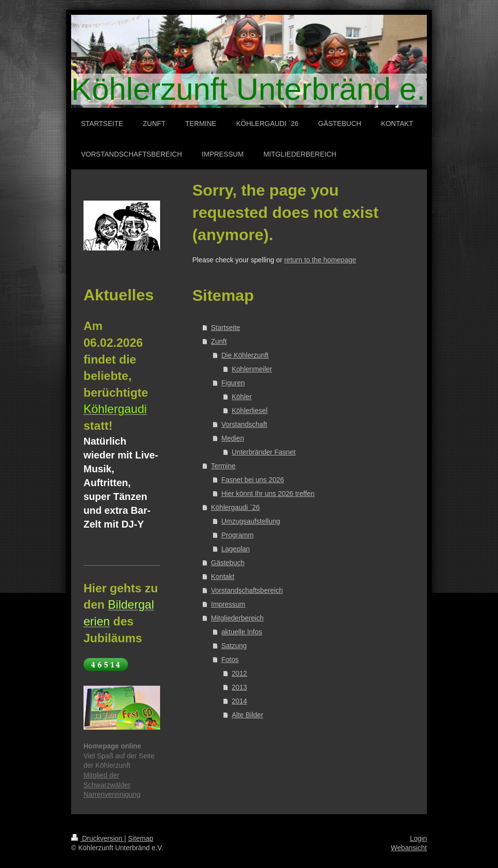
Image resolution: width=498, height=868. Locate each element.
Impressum (228, 604)
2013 (239, 687)
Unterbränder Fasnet (264, 452)
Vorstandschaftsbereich (247, 590)
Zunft (219, 341)
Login (418, 838)
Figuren (233, 383)
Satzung (234, 646)
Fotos (230, 660)
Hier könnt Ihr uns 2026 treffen (268, 494)
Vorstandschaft (244, 424)
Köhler (242, 397)
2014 (239, 701)
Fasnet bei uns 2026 (253, 480)
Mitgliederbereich (237, 618)
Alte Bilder (248, 715)
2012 (239, 673)
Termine (223, 466)
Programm (237, 535)
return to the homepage (320, 260)
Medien (233, 438)
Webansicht (409, 848)
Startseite (226, 328)
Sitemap (141, 838)
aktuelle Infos (242, 632)
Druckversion (98, 838)
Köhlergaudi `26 (235, 507)
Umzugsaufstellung (251, 521)
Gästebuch (228, 563)
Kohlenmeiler (252, 369)
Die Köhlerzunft (245, 355)
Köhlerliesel (249, 411)
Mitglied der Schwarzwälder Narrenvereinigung (112, 785)
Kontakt (223, 577)
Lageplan (236, 549)
